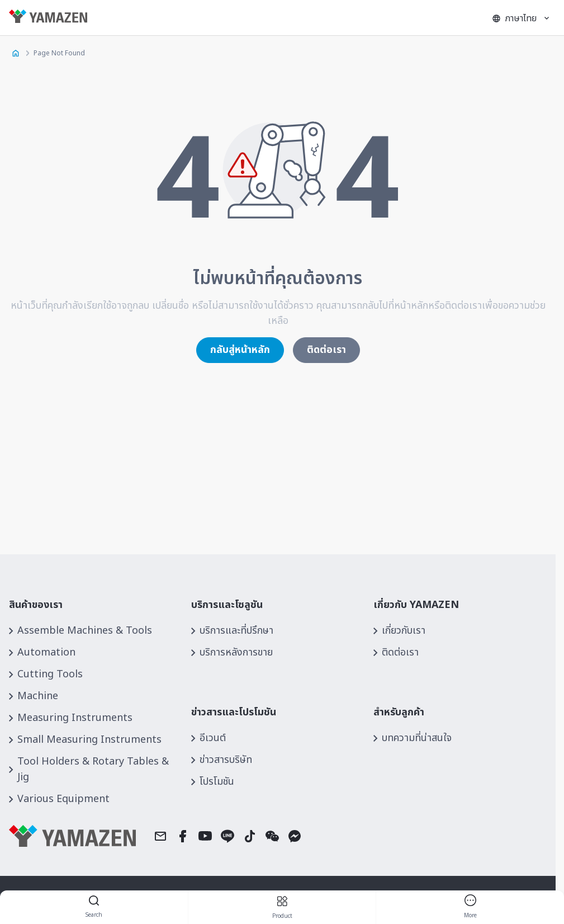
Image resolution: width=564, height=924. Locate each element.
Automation (46, 652)
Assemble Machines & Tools (85, 631)
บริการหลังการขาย (236, 652)
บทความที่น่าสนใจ (417, 738)
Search (94, 907)
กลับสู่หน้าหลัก (240, 350)
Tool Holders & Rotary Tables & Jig (93, 769)
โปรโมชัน (217, 782)
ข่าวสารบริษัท (226, 760)
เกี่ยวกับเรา (404, 631)
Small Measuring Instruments (89, 740)
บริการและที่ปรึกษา (236, 631)
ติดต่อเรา (326, 350)
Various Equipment (63, 799)
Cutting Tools (50, 674)
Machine (38, 696)
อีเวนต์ (213, 738)
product (282, 907)
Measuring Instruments (75, 718)
